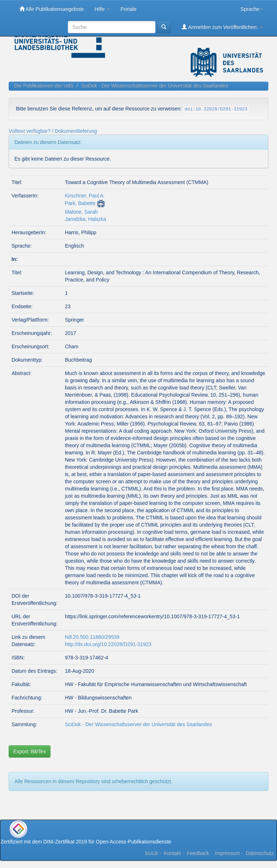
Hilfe (102, 9)
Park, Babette (80, 203)
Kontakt (172, 853)
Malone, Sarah (81, 212)
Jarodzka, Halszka (85, 219)
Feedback (198, 853)
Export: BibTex (30, 751)
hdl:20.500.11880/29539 (92, 637)
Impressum (227, 853)
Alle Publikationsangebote (52, 9)
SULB (151, 853)
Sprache (252, 9)
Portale (128, 9)
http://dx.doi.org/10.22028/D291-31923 (108, 644)
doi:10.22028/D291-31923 (216, 109)
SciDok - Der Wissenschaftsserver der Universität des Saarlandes (155, 86)
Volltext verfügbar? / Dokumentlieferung (53, 131)
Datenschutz (260, 853)
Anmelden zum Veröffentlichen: (222, 27)
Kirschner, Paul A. (85, 196)
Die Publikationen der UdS (44, 86)
